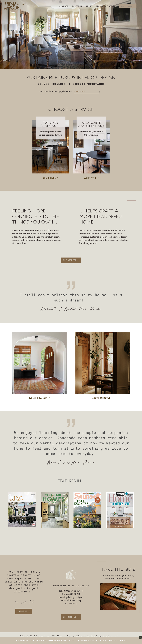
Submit (100, 92)
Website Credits (26, 636)
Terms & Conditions (54, 636)
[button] (140, 637)
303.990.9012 (71, 604)
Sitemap (40, 636)
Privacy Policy (119, 641)
